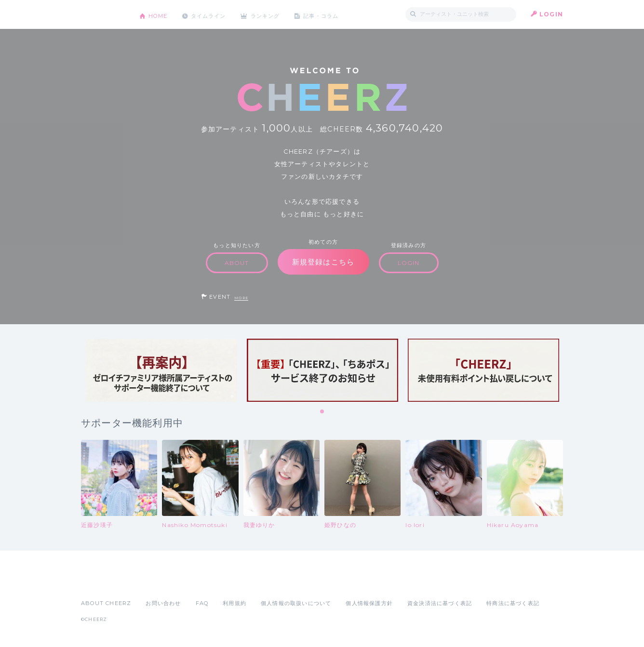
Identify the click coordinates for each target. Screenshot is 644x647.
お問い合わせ (163, 603)
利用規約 (235, 603)
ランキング (274, 14)
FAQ (202, 603)
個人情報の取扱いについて (296, 603)
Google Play (154, 582)
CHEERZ (103, 15)
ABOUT (237, 263)
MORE (241, 298)
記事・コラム (333, 14)
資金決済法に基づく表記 (440, 603)
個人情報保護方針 (369, 603)
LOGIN (551, 14)
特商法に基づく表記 (513, 603)
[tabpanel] (161, 370)
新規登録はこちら (323, 262)
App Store (103, 582)
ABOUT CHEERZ (106, 603)
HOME (160, 14)
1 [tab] (322, 412)
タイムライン (213, 14)
